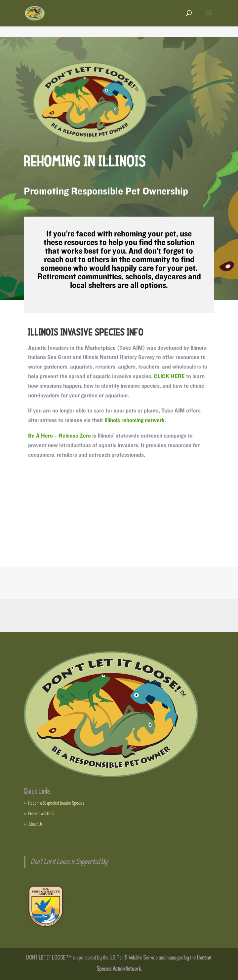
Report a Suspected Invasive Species (56, 803)
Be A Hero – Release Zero (59, 437)
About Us (36, 824)
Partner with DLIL (42, 814)
